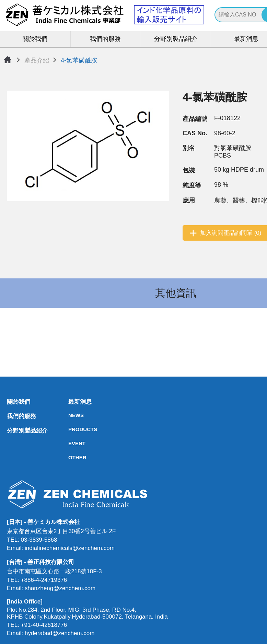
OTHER (70, 458)
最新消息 (70, 402)
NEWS (70, 416)
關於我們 (35, 39)
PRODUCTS (70, 430)
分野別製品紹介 (176, 39)
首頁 (8, 60)
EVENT (70, 444)
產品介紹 (37, 60)
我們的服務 (105, 39)
